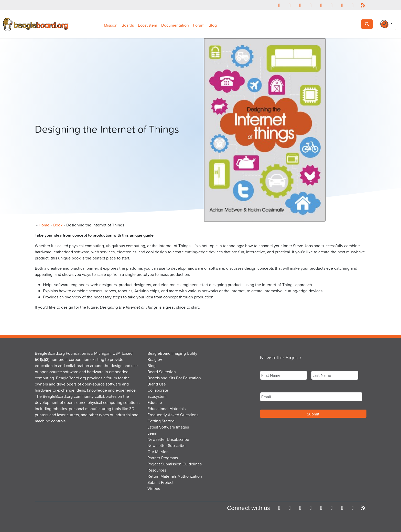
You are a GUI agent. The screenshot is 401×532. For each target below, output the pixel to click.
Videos (154, 488)
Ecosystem (148, 25)
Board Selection (162, 372)
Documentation (175, 25)
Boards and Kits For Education (174, 378)
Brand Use (157, 384)
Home (44, 225)
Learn (152, 433)
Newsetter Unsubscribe (168, 439)
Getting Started (161, 421)
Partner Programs (163, 458)
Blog (213, 25)
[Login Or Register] (386, 24)
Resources (157, 470)
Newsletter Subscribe (166, 445)
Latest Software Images (168, 427)
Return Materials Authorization (175, 476)
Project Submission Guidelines (175, 464)
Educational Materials (166, 409)
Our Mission (158, 452)
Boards (128, 25)
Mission (111, 25)
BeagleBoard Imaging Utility (172, 353)
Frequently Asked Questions (173, 415)
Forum (199, 25)
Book (58, 225)
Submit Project (160, 482)
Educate (155, 402)
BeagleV (155, 359)
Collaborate (158, 390)
